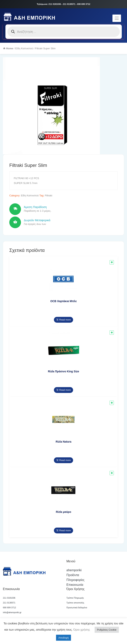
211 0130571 (9, 603)
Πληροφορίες (76, 580)
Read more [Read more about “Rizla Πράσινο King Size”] (64, 390)
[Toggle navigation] (117, 18)
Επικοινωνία (75, 585)
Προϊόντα (73, 575)
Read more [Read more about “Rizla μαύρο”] (64, 530)
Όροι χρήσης (81, 630)
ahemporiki (74, 570)
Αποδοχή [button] (64, 638)
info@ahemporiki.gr (12, 612)
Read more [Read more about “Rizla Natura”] (64, 460)
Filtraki (48, 195)
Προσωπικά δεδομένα (77, 608)
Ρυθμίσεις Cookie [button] (107, 630)
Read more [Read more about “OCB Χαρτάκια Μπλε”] (64, 320)
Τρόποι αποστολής (75, 603)
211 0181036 (9, 598)
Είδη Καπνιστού (24, 48)
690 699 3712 (9, 608)
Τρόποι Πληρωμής (75, 598)
